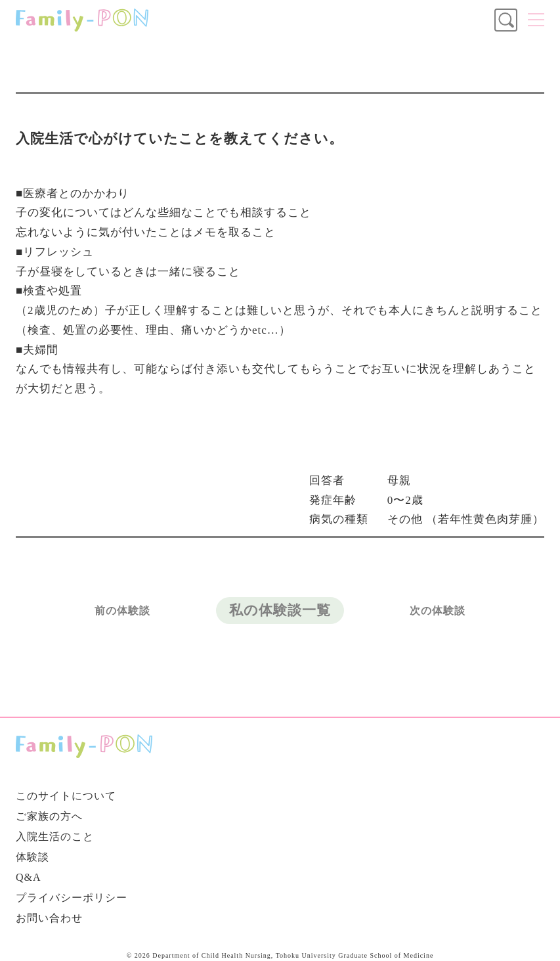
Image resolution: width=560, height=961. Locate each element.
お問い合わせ (49, 918)
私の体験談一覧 (280, 610)
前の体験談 (122, 611)
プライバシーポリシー (72, 898)
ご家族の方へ (49, 816)
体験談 (32, 857)
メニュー (536, 20)
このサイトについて (66, 796)
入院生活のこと (55, 837)
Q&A (29, 877)
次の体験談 (438, 611)
